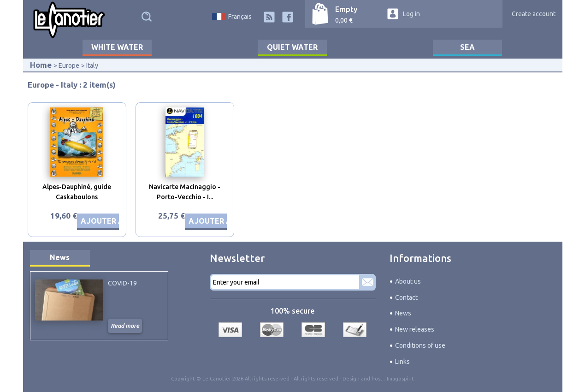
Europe (69, 65)
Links (402, 362)
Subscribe (367, 282)
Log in (411, 14)
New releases (415, 329)
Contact (406, 297)
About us (408, 281)
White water (117, 47)
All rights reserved (316, 379)
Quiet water (292, 47)
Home (41, 65)
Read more (125, 326)
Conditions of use (420, 345)
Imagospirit (400, 379)
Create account (534, 14)
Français (240, 17)
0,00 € (344, 20)
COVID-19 (122, 283)
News (60, 257)
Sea (467, 47)
